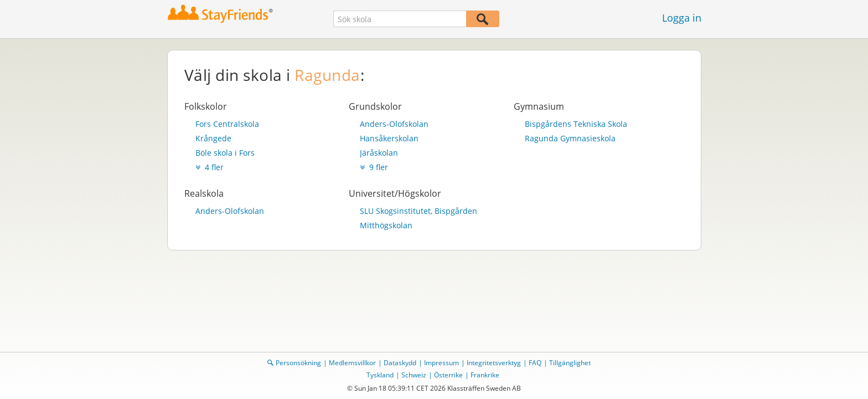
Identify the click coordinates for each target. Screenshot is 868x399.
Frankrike (485, 375)
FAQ (535, 363)
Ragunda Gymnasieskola (570, 138)
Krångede (213, 138)
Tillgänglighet (570, 363)
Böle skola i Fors (225, 153)
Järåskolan (379, 153)
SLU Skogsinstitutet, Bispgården (418, 211)
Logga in (682, 18)
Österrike (448, 375)
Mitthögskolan (386, 225)
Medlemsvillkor (352, 363)
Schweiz (414, 375)
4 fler (210, 167)
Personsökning (298, 363)
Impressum (441, 363)
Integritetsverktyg (494, 363)
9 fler (374, 167)
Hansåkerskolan (389, 138)
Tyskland (380, 375)
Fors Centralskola (227, 124)
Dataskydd (400, 363)
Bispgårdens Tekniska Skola (576, 124)
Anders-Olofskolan (394, 124)
